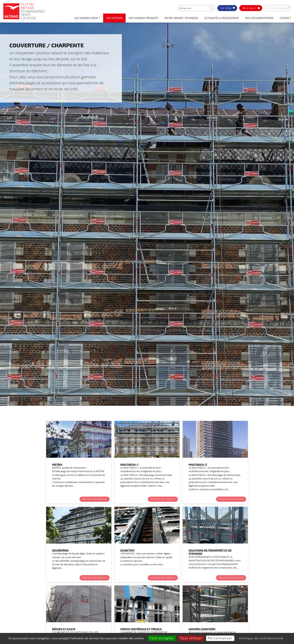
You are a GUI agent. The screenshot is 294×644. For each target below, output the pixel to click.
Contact (285, 18)
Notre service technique (181, 18)
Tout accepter (162, 638)
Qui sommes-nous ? (87, 18)
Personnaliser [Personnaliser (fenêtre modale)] (220, 638)
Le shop (228, 8)
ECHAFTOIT (128, 550)
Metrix (57, 464)
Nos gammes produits (143, 18)
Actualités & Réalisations (222, 18)
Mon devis (251, 8)
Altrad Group (279, 8)
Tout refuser (191, 638)
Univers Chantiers (202, 629)
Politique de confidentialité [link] (261, 638)
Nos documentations (259, 18)
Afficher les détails (95, 499)
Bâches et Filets (64, 629)
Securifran (60, 550)
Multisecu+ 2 (198, 464)
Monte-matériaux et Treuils (141, 629)
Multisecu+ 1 (129, 464)
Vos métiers (114, 18)
